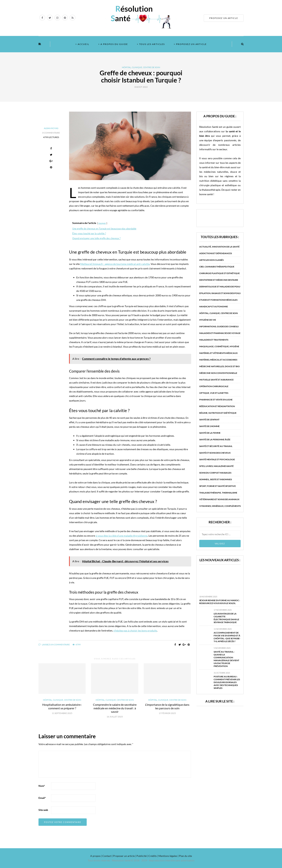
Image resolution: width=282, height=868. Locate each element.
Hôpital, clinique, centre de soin (141, 67)
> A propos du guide (113, 44)
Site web (43, 810)
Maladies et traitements (214, 340)
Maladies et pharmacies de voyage (220, 333)
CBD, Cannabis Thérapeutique (217, 267)
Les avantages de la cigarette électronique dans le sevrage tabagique (226, 618)
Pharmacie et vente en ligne (216, 400)
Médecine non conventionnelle (218, 373)
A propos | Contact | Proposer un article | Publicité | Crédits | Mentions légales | (134, 856)
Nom (42, 786)
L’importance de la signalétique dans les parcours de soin (167, 706)
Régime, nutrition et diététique (218, 413)
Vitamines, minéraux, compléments (220, 506)
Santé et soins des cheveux (215, 453)
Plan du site (185, 856)
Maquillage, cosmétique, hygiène (219, 346)
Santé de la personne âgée (215, 439)
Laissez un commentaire (54, 645)
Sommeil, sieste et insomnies (216, 479)
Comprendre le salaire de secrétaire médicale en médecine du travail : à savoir (115, 708)
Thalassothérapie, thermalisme (218, 493)
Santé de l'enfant (209, 420)
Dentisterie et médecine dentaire (219, 280)
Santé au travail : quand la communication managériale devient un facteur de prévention (226, 659)
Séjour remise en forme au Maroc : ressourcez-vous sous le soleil (220, 602)
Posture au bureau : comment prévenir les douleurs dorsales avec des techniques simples (227, 682)
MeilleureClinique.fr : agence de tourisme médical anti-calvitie (115, 264)
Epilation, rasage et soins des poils (220, 293)
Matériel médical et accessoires (218, 360)
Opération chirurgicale (214, 386)
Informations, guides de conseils (219, 326)
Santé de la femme (210, 433)
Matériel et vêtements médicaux (218, 353)
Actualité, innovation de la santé (219, 247)
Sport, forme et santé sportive (218, 486)
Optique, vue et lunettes (214, 393)
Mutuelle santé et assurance (216, 380)
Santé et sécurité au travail (216, 446)
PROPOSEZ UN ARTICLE (224, 18)
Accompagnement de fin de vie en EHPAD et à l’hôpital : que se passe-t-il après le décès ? (227, 637)
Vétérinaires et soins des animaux (219, 499)
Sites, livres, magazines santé (216, 466)
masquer (102, 223)
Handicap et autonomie (214, 306)
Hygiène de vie (208, 320)
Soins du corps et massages (215, 473)
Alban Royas (51, 128)
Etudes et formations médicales (218, 300)
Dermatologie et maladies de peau (220, 287)
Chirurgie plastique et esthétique (220, 273)
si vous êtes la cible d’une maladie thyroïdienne (121, 536)
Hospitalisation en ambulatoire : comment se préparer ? (62, 706)
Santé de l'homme (209, 426)
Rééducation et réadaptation (217, 406)
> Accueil (82, 44)
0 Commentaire (51, 133)
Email (42, 798)
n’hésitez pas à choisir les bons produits (135, 631)
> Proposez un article (190, 44)
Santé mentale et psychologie (217, 459)
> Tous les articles (151, 44)
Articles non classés (211, 260)
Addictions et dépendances (216, 253)
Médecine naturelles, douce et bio (220, 366)
